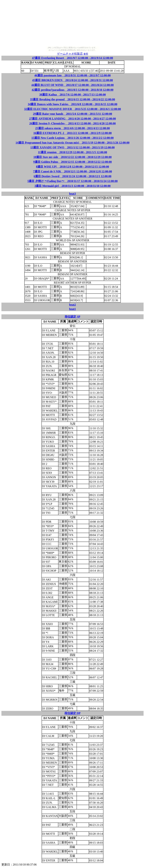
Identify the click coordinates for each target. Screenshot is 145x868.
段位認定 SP (72, 317)
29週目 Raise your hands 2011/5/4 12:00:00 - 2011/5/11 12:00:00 (73, 114)
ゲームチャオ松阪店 (70, 54)
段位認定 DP (72, 713)
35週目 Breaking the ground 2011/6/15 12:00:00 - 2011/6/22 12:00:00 (72, 99)
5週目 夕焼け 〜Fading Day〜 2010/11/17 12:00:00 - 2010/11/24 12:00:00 (72, 181)
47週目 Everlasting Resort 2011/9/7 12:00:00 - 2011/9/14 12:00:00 (72, 58)
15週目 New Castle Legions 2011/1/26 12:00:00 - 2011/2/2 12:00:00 (72, 138)
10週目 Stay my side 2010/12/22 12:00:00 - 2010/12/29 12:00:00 (72, 157)
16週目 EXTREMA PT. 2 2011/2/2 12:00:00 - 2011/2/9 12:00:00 (72, 133)
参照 (86, 54)
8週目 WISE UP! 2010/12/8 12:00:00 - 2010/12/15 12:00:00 (72, 167)
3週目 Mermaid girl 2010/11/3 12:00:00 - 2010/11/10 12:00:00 (72, 186)
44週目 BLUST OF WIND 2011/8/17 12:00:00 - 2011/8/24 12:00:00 (73, 85)
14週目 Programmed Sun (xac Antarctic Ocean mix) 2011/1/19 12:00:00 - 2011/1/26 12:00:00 (72, 143)
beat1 (72, 309)
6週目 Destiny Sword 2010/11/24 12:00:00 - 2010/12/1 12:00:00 (73, 176)
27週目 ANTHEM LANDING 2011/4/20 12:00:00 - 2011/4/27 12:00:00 (72, 119)
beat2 (72, 305)
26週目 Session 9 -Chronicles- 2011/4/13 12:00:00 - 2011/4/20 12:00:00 (72, 123)
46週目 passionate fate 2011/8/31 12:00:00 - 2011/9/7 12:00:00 (73, 75)
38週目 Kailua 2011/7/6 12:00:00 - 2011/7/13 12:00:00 (72, 95)
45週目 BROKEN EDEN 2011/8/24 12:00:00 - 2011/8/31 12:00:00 (72, 80)
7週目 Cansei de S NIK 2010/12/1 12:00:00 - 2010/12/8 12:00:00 (73, 171)
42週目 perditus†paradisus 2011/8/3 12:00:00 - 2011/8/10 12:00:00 (72, 90)
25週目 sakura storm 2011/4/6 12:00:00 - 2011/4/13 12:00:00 (73, 128)
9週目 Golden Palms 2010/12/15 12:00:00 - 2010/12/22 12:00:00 (73, 162)
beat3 (72, 194)
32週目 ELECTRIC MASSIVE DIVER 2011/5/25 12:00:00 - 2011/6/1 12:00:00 (72, 109)
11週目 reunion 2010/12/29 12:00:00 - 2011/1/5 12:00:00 (73, 152)
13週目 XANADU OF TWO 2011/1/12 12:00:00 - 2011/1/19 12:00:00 (72, 147)
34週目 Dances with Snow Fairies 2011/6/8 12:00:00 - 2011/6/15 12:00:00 (72, 104)
